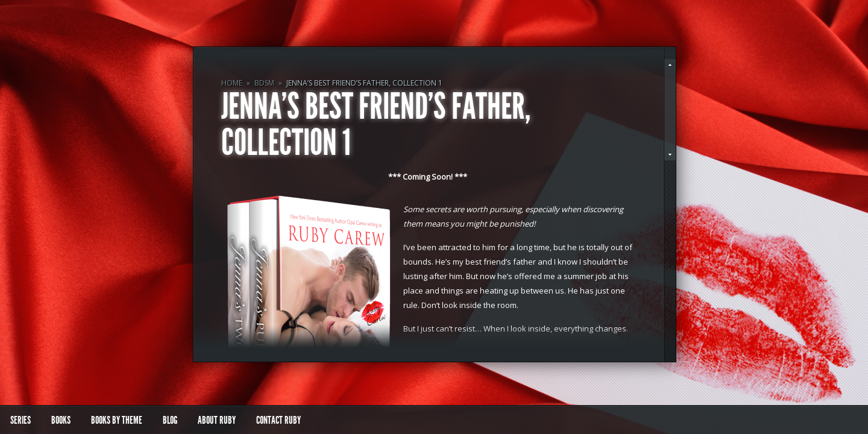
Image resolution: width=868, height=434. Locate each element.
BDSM (264, 83)
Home (232, 83)
